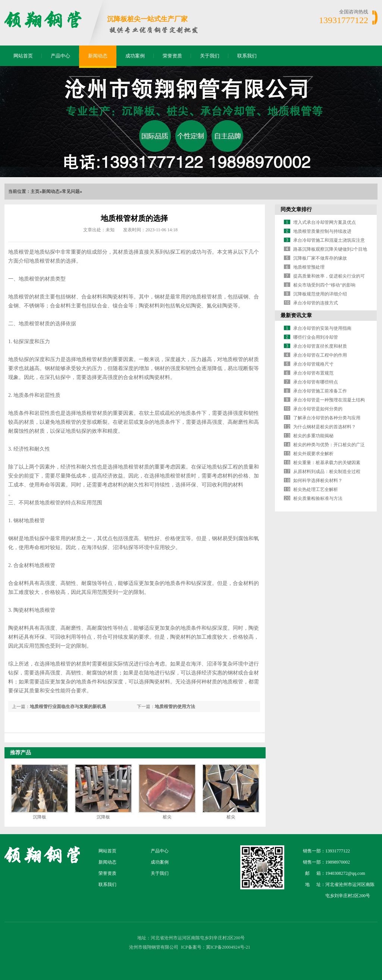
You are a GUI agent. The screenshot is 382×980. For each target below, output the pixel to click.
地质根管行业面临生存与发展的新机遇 (68, 707)
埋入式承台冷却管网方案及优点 (325, 222)
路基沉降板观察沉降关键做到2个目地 (330, 249)
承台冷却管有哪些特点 (316, 382)
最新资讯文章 (296, 315)
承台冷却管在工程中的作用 (320, 355)
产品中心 (60, 56)
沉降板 (40, 817)
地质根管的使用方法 (175, 707)
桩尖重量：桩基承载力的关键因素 (327, 463)
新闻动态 (98, 56)
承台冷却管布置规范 (313, 373)
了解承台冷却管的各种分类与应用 (327, 418)
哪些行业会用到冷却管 (316, 337)
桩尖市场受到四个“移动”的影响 (324, 285)
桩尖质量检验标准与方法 (318, 498)
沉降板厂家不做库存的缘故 (320, 258)
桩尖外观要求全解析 (313, 454)
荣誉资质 (172, 56)
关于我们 (210, 56)
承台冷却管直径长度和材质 (320, 346)
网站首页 (23, 56)
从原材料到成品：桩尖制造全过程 (327, 472)
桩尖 (167, 817)
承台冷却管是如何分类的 (318, 409)
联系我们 (247, 56)
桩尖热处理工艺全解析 (316, 489)
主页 (35, 191)
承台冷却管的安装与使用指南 (322, 328)
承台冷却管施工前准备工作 (320, 391)
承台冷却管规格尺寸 (313, 364)
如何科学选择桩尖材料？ (318, 480)
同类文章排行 (296, 209)
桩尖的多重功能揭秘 (313, 436)
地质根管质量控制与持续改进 (322, 231)
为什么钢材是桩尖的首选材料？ (325, 427)
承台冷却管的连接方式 (316, 303)
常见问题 (71, 191)
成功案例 (135, 56)
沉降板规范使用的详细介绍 (320, 294)
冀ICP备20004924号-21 (228, 947)
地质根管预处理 (309, 267)
